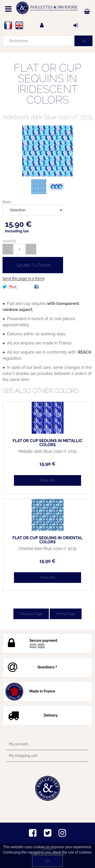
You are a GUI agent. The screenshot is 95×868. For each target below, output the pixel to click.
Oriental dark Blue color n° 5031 (48, 549)
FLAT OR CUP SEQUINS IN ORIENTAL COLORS (48, 540)
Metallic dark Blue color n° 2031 (48, 452)
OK (48, 861)
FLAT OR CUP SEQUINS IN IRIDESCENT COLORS (48, 84)
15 (48, 464)
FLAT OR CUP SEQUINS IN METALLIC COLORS (47, 443)
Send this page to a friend (23, 279)
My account (18, 744)
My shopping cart (23, 756)
